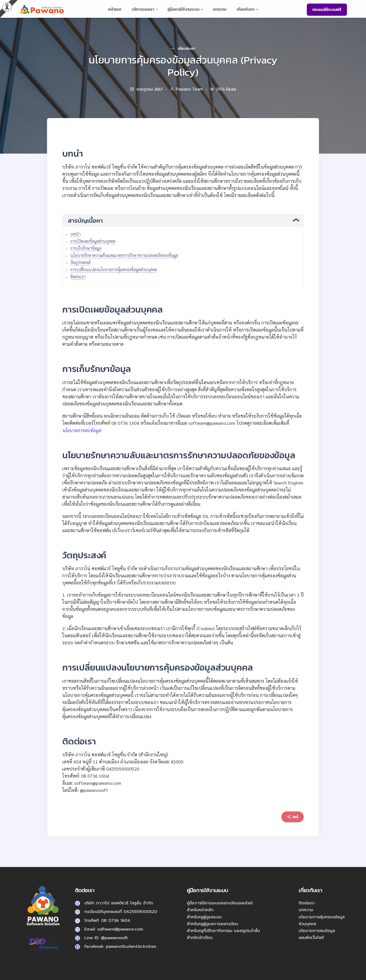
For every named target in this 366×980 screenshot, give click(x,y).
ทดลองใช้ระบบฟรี (327, 9)
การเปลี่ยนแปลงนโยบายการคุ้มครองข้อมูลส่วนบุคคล (114, 269)
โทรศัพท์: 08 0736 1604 (107, 921)
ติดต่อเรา (78, 277)
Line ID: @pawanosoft (106, 938)
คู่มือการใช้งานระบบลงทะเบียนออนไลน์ (220, 903)
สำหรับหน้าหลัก (200, 910)
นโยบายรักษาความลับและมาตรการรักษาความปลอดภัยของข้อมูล (124, 255)
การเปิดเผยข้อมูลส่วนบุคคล (93, 241)
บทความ (306, 910)
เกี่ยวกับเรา (187, 49)
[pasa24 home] (41, 9)
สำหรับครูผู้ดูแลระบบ (204, 917)
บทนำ (75, 234)
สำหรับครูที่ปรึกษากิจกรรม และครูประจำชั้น (223, 931)
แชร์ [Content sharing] (293, 817)
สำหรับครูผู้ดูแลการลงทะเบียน (212, 924)
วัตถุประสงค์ (80, 262)
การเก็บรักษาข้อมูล (86, 248)
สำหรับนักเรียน (200, 938)
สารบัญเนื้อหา (85, 220)
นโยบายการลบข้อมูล (317, 931)
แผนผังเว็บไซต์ (311, 938)
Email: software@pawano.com (114, 929)
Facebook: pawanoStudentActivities (120, 946)
